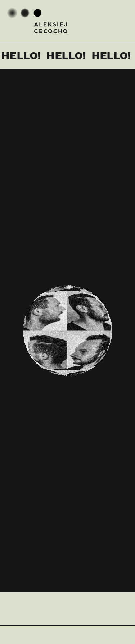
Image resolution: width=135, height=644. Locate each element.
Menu (121, 19)
